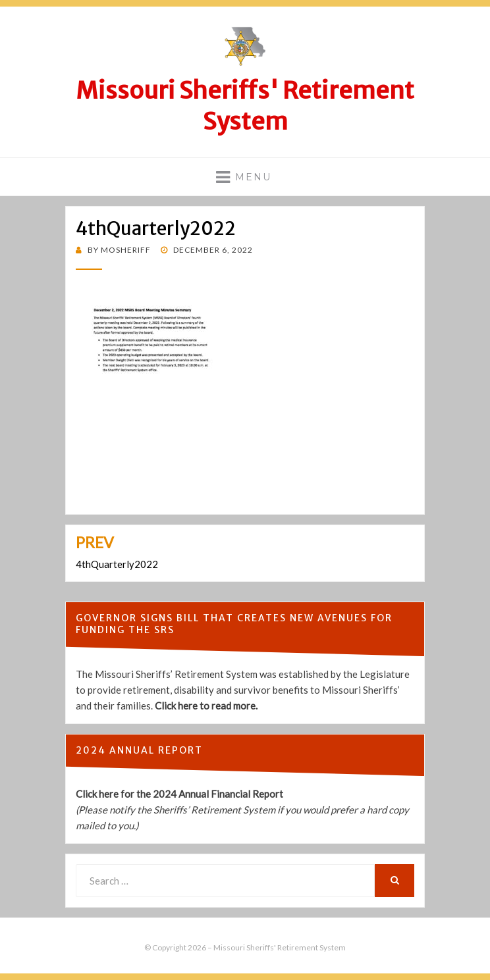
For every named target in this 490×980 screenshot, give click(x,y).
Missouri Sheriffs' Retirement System (245, 106)
